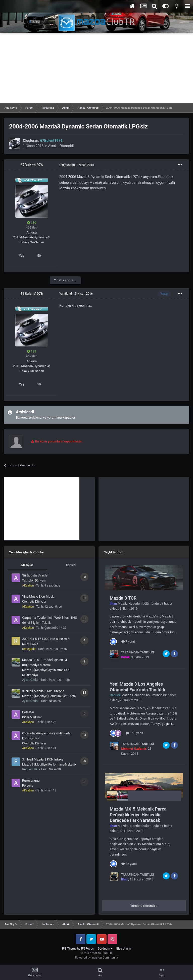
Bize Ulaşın (124, 949)
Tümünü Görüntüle (144, 906)
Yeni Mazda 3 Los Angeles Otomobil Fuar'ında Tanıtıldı (138, 687)
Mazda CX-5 (30, 644)
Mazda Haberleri (130, 604)
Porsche (28, 786)
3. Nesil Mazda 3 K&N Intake (43, 759)
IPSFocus (87, 949)
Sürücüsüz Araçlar (35, 575)
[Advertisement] (96, 68)
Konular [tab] (71, 565)
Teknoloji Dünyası (34, 581)
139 (32, 223)
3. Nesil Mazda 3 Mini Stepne (43, 691)
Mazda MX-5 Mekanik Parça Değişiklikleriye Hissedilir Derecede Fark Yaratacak (138, 815)
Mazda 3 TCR (123, 598)
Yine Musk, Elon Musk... (39, 596)
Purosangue (31, 781)
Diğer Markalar (32, 717)
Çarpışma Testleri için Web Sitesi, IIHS (50, 618)
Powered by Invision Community (97, 958)
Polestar (28, 712)
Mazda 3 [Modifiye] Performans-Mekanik (49, 765)
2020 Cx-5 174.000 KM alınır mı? (46, 639)
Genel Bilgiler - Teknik (36, 623)
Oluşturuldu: (77, 165)
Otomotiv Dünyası (34, 602)
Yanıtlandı (76, 294)
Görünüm (105, 949)
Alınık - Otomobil (61, 146)
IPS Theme (69, 949)
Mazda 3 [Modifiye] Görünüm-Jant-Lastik (49, 696)
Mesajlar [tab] (27, 565)
